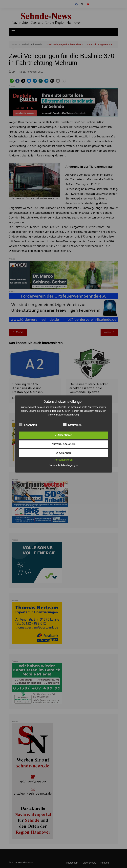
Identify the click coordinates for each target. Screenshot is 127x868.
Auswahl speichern (63, 444)
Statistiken (72, 424)
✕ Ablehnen (63, 453)
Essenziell (28, 424)
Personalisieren (63, 460)
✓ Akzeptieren (63, 435)
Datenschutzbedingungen (63, 465)
